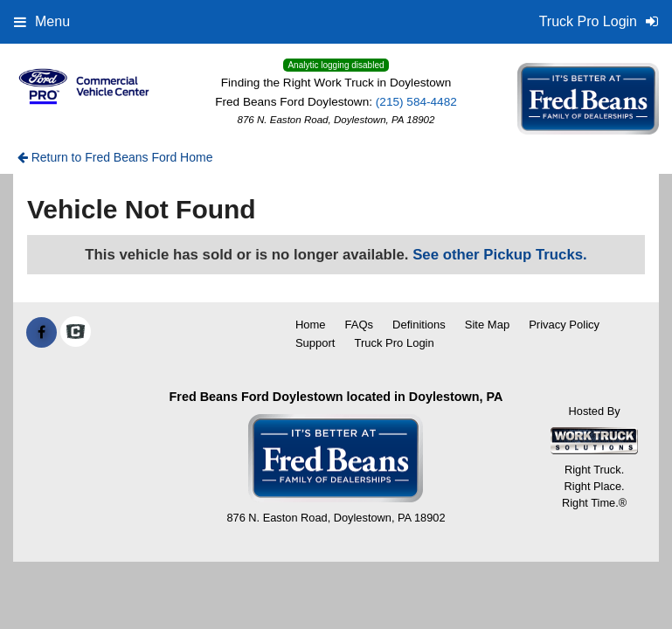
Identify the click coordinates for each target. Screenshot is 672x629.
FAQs (360, 325)
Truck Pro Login (394, 343)
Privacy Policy (564, 325)
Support (315, 343)
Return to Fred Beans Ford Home (115, 157)
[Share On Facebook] (42, 333)
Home (311, 325)
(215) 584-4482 (416, 102)
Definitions (419, 325)
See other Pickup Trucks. (500, 255)
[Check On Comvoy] (76, 333)
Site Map (487, 325)
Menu (42, 21)
